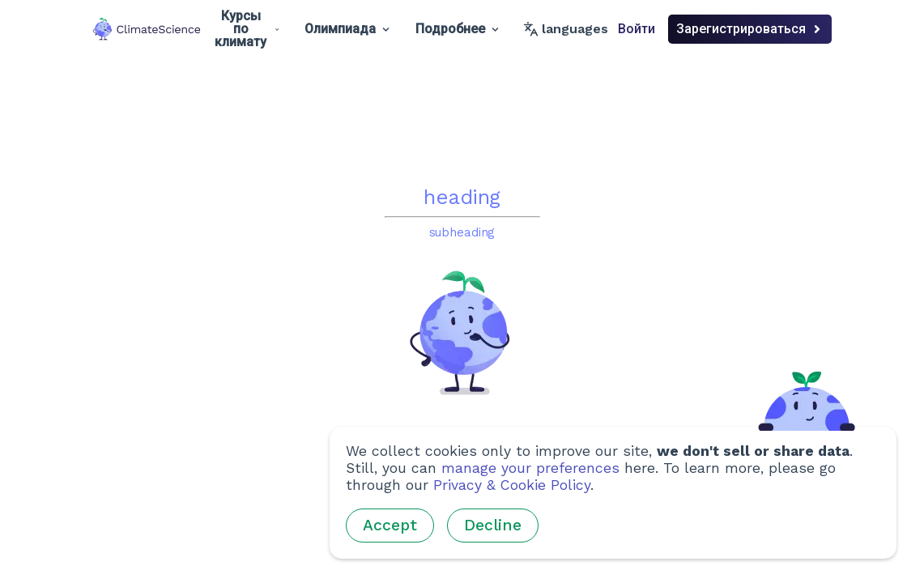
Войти (637, 29)
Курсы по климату (247, 29)
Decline (493, 525)
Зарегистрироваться (750, 29)
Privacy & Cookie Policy (512, 485)
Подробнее (457, 29)
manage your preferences (530, 468)
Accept (390, 525)
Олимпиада (347, 29)
